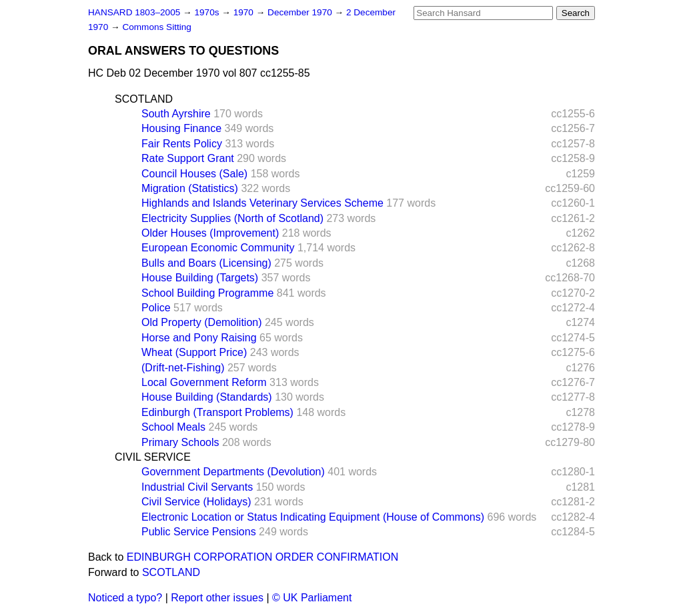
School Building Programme (207, 293)
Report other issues (217, 598)
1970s (208, 12)
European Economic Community (218, 248)
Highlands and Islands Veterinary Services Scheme (262, 203)
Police (156, 308)
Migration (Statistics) (190, 188)
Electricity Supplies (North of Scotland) (232, 218)
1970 (245, 12)
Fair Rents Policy (182, 144)
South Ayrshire (176, 114)
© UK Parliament (312, 598)
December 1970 (301, 12)
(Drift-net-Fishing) (183, 368)
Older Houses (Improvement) (210, 233)
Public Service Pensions (199, 532)
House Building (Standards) (207, 397)
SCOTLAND (144, 99)
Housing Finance (181, 128)
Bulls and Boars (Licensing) (206, 263)
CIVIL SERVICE (153, 457)
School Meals (173, 427)
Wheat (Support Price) (194, 352)
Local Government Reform (204, 382)
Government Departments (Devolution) (233, 472)
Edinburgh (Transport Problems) (217, 412)
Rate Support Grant (188, 158)
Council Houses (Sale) (194, 174)
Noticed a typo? (125, 598)
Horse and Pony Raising (199, 338)
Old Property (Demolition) (202, 322)
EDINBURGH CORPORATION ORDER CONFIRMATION (262, 557)
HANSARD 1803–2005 (134, 12)
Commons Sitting (157, 27)
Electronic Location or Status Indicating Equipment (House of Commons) (313, 517)
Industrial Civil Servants (197, 487)
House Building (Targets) (200, 278)
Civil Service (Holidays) (196, 502)
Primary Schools (180, 442)
